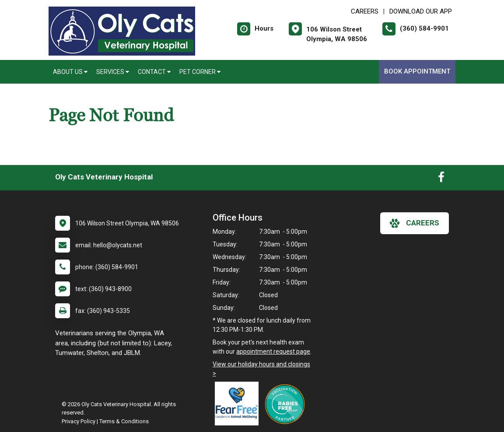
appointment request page (273, 351)
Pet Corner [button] (200, 72)
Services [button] (113, 72)
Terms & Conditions (124, 421)
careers (415, 223)
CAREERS (365, 11)
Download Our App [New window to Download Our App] (421, 11)
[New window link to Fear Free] (239, 404)
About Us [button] (70, 72)
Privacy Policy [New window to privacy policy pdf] (79, 421)
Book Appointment (417, 71)
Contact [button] (154, 72)
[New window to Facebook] (441, 179)
